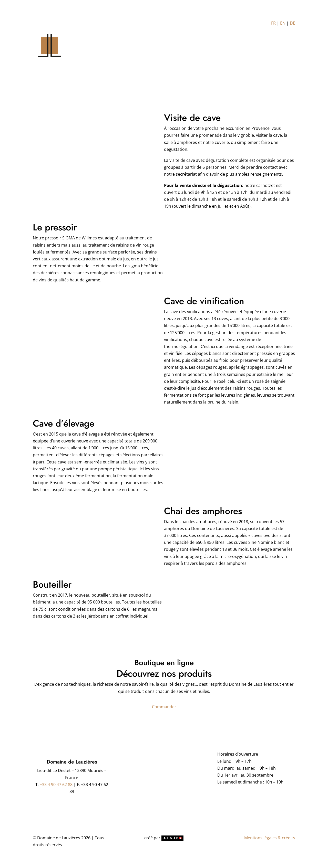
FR (273, 23)
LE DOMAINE (139, 52)
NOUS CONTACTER (262, 52)
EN (283, 23)
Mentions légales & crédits (270, 838)
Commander (164, 707)
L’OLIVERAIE (168, 52)
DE (293, 23)
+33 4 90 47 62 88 (56, 785)
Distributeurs (227, 52)
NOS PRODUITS (196, 52)
